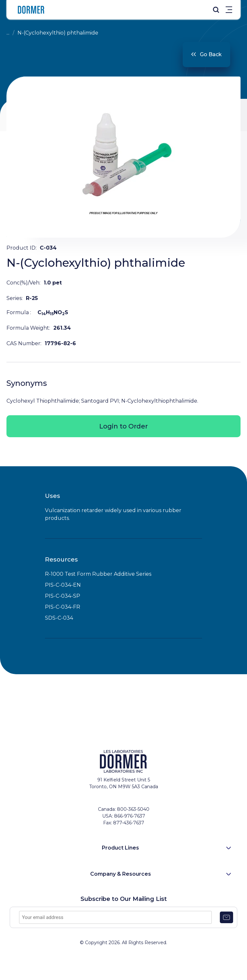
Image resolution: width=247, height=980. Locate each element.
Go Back (211, 54)
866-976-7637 (130, 816)
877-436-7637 (129, 823)
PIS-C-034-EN (63, 585)
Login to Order (124, 426)
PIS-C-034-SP (63, 596)
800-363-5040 (133, 809)
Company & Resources (121, 874)
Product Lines (120, 848)
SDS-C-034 (59, 618)
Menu (229, 10)
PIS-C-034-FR (63, 607)
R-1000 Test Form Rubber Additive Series (98, 574)
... (8, 33)
